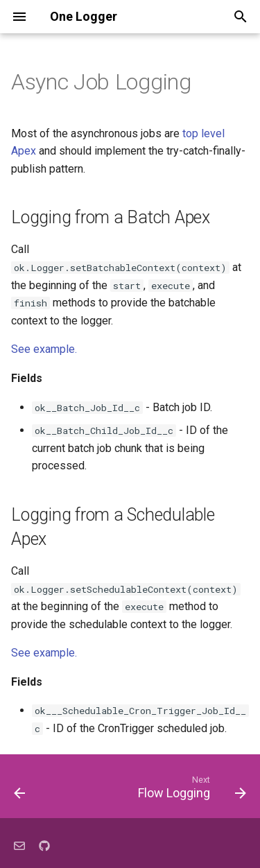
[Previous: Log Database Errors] (20, 790)
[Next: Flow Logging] (190, 790)
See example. (44, 349)
